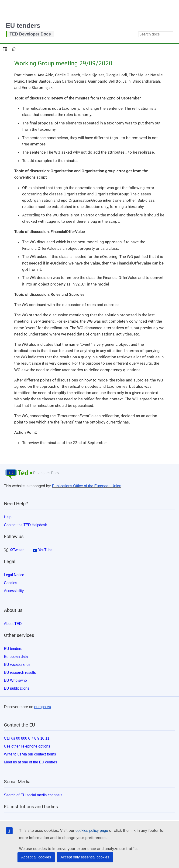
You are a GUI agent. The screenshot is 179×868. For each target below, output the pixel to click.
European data (16, 657)
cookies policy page (92, 831)
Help (8, 517)
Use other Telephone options (27, 746)
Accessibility (14, 591)
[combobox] (156, 34)
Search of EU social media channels (33, 795)
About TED (13, 624)
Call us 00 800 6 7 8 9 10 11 (27, 738)
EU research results (20, 672)
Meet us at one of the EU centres (31, 762)
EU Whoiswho (15, 680)
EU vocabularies (17, 665)
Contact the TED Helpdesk (25, 525)
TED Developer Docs (30, 34)
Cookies (10, 583)
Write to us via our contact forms (30, 754)
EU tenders (23, 26)
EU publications (17, 688)
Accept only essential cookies (85, 857)
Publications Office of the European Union (87, 486)
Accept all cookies (36, 857)
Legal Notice (14, 575)
